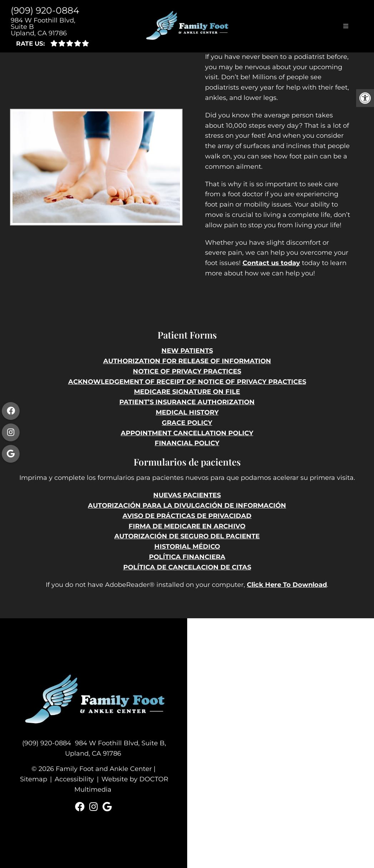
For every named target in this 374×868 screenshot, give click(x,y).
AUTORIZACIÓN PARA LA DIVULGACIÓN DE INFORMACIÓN (187, 506)
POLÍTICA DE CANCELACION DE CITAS (187, 567)
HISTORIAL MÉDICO (187, 547)
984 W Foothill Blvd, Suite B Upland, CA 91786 (43, 27)
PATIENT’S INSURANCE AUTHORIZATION (187, 402)
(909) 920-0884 (45, 11)
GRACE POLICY (187, 423)
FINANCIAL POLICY (187, 443)
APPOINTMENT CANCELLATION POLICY (187, 433)
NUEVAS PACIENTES (187, 495)
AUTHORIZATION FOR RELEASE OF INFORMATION (187, 361)
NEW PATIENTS (187, 351)
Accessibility (74, 779)
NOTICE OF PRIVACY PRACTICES (187, 371)
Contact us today (271, 263)
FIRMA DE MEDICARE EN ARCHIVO (187, 526)
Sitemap (34, 779)
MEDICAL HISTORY (187, 412)
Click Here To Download (287, 585)
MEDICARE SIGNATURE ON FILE (187, 392)
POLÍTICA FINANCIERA (187, 557)
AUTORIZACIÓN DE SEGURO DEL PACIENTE (187, 536)
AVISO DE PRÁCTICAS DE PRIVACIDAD (187, 516)
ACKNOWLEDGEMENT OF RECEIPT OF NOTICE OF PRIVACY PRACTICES (187, 382)
